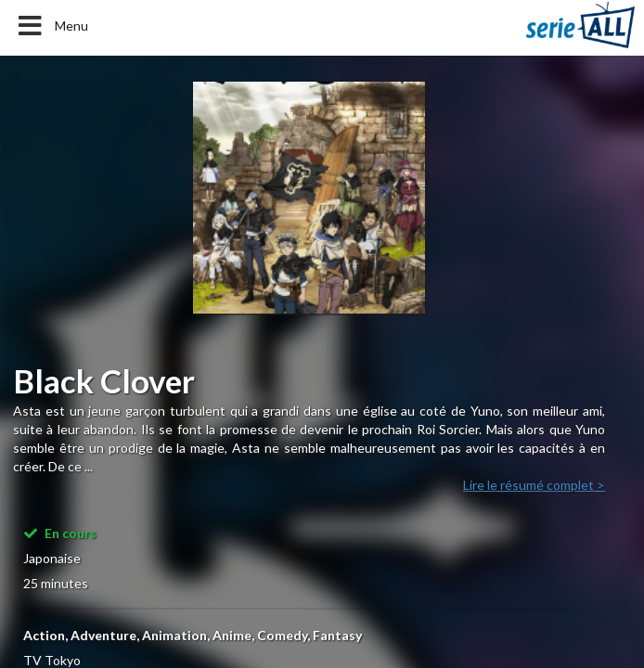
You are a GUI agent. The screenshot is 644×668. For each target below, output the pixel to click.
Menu (52, 26)
